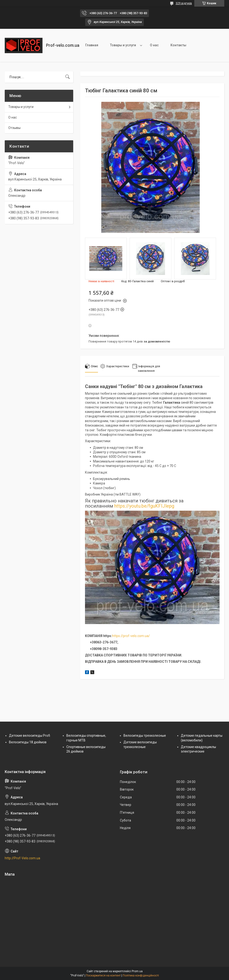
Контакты (178, 45)
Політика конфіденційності (141, 976)
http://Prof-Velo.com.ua (22, 858)
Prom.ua (137, 971)
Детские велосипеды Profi (30, 736)
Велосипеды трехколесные (145, 736)
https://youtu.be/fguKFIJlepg (144, 506)
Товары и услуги (123, 45)
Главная (92, 45)
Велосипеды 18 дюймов (28, 742)
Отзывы (14, 128)
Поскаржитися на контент (103, 976)
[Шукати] (68, 77)
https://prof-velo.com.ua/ (131, 636)
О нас (154, 45)
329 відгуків (184, 3)
